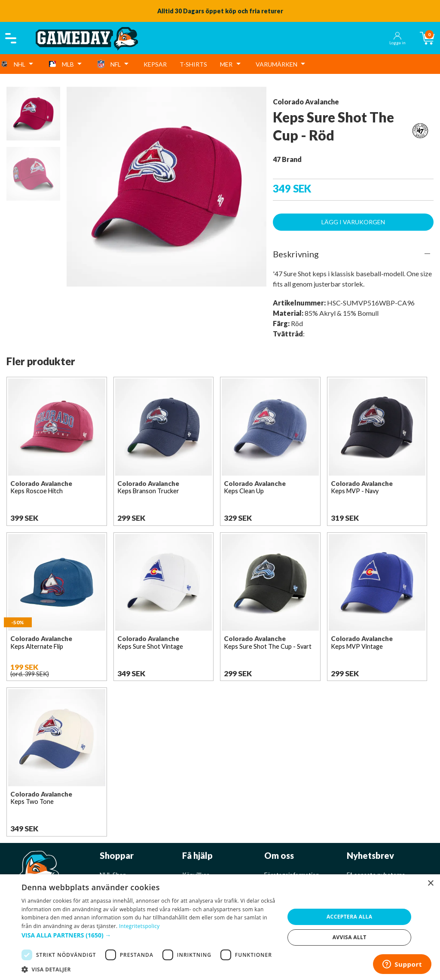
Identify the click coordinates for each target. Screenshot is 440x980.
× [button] (430, 884)
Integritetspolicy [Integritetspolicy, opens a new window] (139, 926)
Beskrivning (296, 254)
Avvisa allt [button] (350, 937)
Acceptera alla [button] (350, 917)
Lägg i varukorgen (353, 222)
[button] (149, 935)
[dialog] (220, 927)
